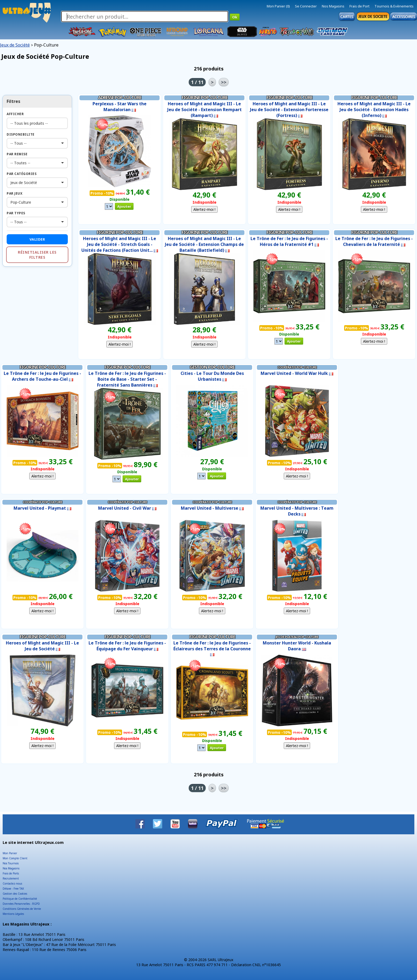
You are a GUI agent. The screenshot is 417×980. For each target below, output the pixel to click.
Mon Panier (10, 853)
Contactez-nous (12, 883)
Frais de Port (359, 6)
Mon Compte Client (15, 858)
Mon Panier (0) (278, 6)
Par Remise (17, 154)
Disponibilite (21, 134)
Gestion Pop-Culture (212, 367)
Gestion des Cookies (15, 894)
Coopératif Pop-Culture (297, 367)
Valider (37, 239)
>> (224, 82)
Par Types (16, 213)
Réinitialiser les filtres (37, 255)
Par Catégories (22, 174)
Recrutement (11, 878)
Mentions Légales (13, 914)
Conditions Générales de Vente (22, 909)
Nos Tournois (11, 863)
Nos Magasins (333, 6)
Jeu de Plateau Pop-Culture (297, 637)
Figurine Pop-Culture (205, 98)
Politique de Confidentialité (20, 899)
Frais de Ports (11, 873)
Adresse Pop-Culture (120, 98)
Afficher (15, 114)
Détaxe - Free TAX (13, 889)
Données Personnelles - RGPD (21, 904)
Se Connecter (306, 6)
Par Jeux (14, 193)
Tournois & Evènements (394, 6)
